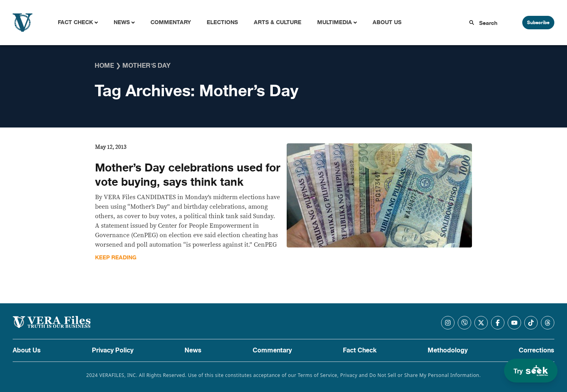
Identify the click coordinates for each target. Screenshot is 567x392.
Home (104, 66)
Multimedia (335, 22)
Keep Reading (116, 258)
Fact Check (75, 22)
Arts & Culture (278, 22)
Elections (222, 22)
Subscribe (538, 23)
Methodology (448, 350)
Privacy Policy (113, 350)
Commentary (171, 22)
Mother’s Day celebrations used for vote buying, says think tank (188, 175)
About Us (387, 22)
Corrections (537, 350)
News (122, 22)
